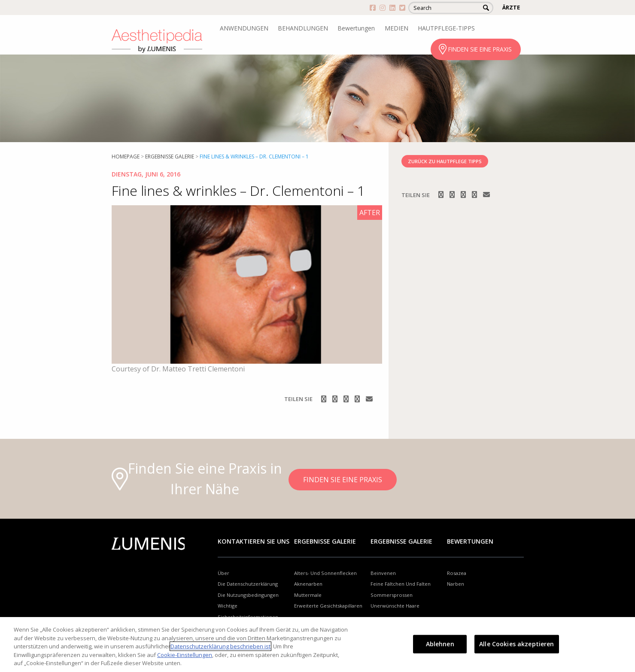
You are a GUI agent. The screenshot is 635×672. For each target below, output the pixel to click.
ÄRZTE (511, 7)
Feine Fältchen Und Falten (401, 584)
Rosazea (457, 573)
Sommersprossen (392, 595)
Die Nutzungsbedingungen (248, 595)
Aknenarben (308, 584)
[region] (317, 645)
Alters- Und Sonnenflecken (325, 573)
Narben (456, 584)
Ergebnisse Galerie (170, 157)
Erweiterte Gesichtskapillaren (328, 606)
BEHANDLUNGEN (303, 28)
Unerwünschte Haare (395, 606)
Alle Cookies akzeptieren (517, 644)
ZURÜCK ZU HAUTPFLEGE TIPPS (445, 161)
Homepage (126, 157)
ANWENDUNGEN (244, 28)
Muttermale (308, 595)
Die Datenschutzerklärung (248, 584)
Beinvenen (383, 573)
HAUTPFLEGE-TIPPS (446, 28)
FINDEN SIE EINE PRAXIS (480, 49)
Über (223, 573)
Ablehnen (440, 644)
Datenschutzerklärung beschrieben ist (220, 646)
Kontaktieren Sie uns (254, 541)
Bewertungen (356, 28)
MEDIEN (396, 28)
